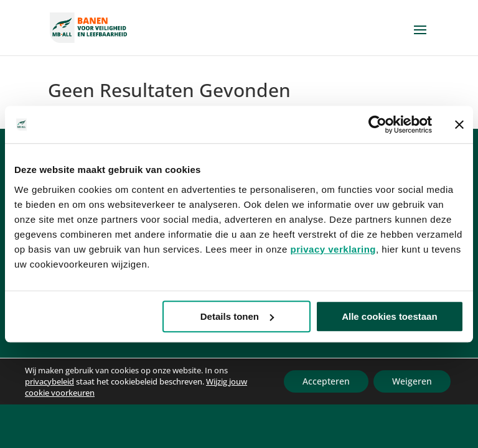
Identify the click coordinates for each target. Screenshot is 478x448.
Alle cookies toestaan (389, 316)
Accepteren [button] (326, 381)
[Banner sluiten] (459, 124)
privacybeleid (49, 381)
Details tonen (237, 316)
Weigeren (412, 381)
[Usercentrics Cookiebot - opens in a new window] (377, 124)
